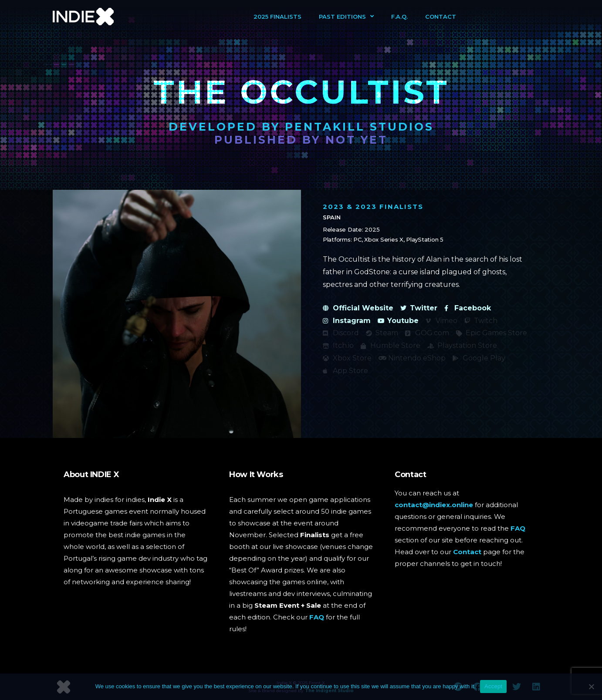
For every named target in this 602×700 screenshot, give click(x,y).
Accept (493, 686)
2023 (333, 207)
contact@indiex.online (434, 505)
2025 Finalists (277, 17)
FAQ (317, 617)
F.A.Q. (399, 17)
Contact (441, 17)
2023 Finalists (389, 207)
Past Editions (346, 16)
